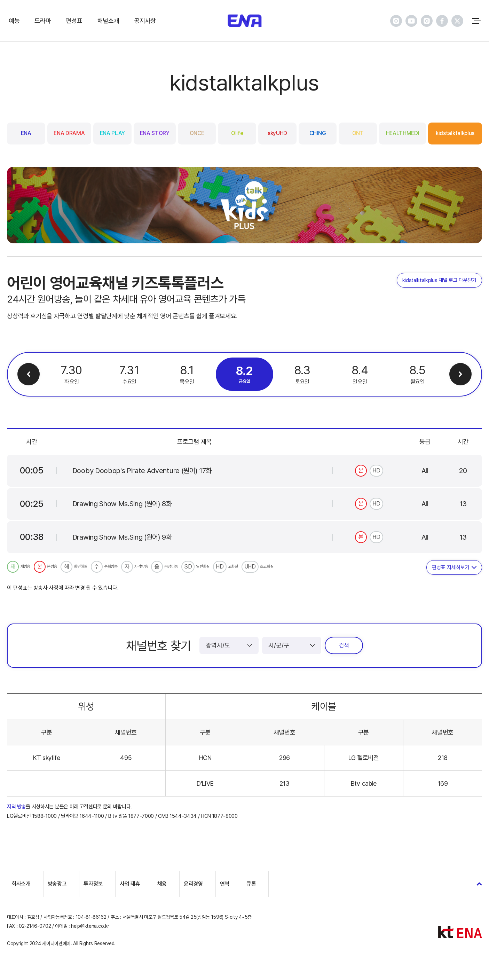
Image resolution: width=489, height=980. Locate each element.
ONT (358, 133)
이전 (29, 374)
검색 (344, 645)
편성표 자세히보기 (451, 567)
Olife (237, 133)
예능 (14, 21)
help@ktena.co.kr (90, 926)
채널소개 (108, 21)
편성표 (74, 21)
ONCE (197, 133)
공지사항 (145, 21)
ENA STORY (155, 133)
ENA (26, 133)
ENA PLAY (112, 133)
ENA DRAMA (69, 133)
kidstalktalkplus (455, 133)
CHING (318, 133)
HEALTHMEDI (403, 133)
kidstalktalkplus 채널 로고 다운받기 (439, 280)
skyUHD (277, 133)
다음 (460, 374)
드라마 (43, 21)
